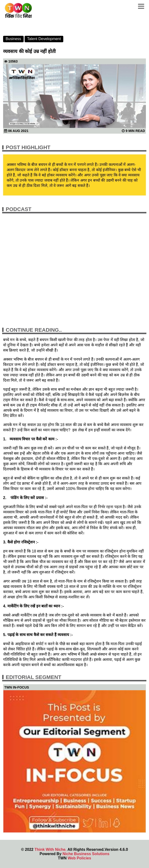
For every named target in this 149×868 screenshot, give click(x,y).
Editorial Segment (34, 677)
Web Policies (79, 858)
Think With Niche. (50, 850)
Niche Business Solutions (86, 854)
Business (13, 39)
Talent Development (44, 39)
